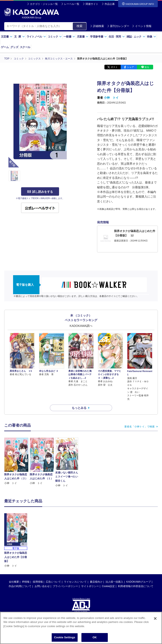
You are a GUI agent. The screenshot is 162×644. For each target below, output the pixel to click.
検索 (80, 26)
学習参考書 (99, 37)
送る (147, 67)
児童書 (83, 37)
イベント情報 (142, 26)
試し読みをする (40, 192)
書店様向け (96, 549)
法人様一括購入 (114, 549)
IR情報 (26, 549)
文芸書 (7, 37)
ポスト (114, 67)
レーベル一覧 (72, 4)
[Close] (155, 618)
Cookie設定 (108, 553)
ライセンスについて (75, 549)
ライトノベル (36, 37)
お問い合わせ (42, 553)
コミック (55, 37)
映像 (152, 37)
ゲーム (5, 47)
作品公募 (110, 4)
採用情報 (38, 549)
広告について (53, 549)
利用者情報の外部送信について (136, 553)
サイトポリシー (90, 553)
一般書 (69, 37)
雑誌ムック (136, 37)
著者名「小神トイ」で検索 (139, 427)
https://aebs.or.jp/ (66, 593)
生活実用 (117, 37)
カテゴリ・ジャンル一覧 (44, 4)
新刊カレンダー (118, 26)
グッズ (14, 47)
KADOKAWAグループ (139, 549)
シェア (130, 67)
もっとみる (79, 408)
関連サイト (92, 4)
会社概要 (14, 549)
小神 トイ (111, 98)
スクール (25, 47)
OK (95, 637)
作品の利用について (20, 553)
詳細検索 (97, 26)
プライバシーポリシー (65, 553)
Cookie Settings (65, 637)
